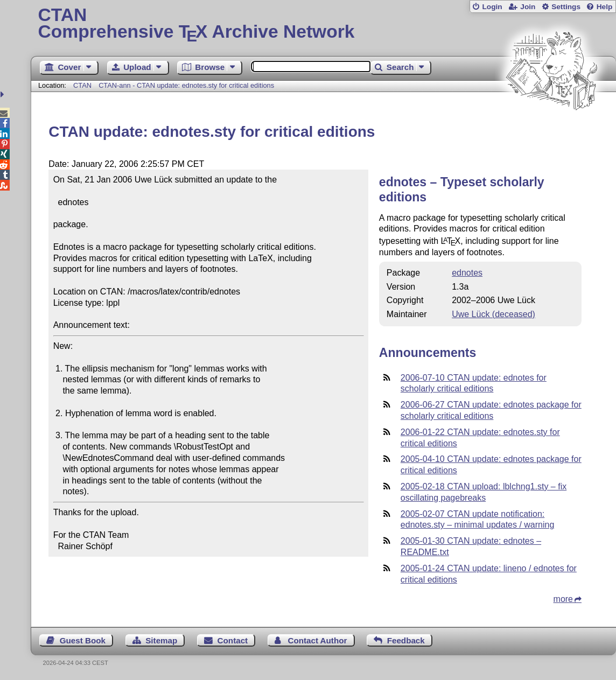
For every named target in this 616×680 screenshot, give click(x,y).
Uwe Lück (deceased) (493, 314)
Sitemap (161, 640)
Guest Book (83, 640)
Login (492, 7)
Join (528, 7)
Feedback (406, 640)
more (563, 599)
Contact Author (317, 640)
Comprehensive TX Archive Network (324, 24)
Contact (233, 640)
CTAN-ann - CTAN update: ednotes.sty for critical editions (186, 85)
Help (605, 7)
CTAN (82, 85)
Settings (566, 7)
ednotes (467, 273)
